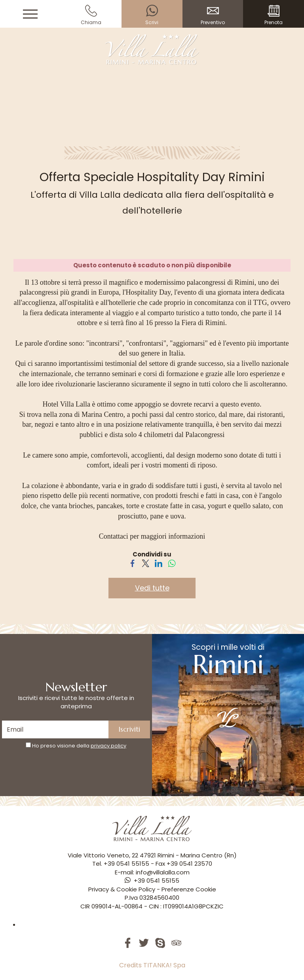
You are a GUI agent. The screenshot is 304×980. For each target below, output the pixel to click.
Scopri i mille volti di (228, 685)
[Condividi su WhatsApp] (172, 563)
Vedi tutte (152, 588)
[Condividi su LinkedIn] (159, 563)
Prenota (274, 15)
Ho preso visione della (79, 746)
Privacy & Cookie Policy (122, 889)
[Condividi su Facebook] (132, 563)
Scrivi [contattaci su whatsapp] (152, 15)
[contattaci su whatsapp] (152, 881)
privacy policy (108, 746)
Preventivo (213, 15)
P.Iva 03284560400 (152, 898)
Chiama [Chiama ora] (91, 15)
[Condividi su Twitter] (145, 563)
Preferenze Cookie (189, 889)
